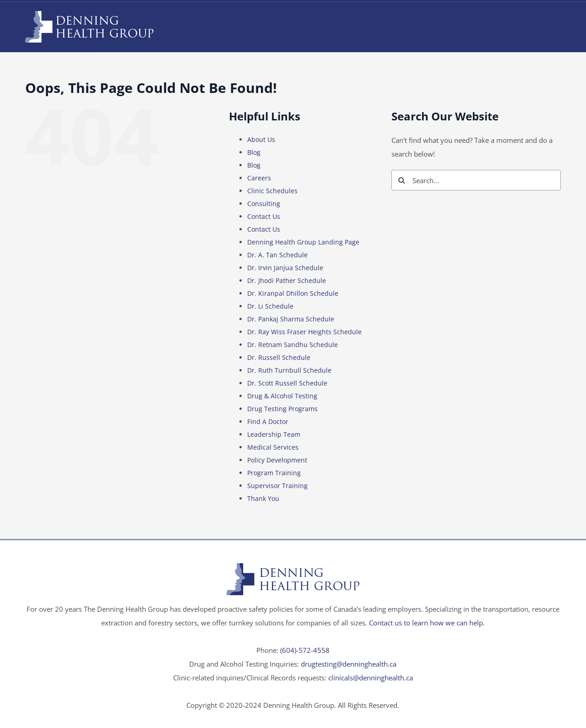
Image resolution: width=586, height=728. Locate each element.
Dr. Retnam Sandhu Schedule (293, 345)
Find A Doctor (268, 421)
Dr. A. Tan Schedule (277, 255)
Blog (254, 152)
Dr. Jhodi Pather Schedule (287, 280)
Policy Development (277, 460)
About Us (261, 139)
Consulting (264, 204)
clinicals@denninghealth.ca (371, 678)
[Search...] (476, 180)
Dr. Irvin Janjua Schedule (285, 268)
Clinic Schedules (272, 191)
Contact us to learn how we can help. (427, 623)
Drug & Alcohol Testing (282, 396)
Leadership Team (274, 434)
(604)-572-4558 (305, 650)
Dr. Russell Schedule (279, 357)
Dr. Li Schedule (270, 306)
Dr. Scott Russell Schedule (287, 383)
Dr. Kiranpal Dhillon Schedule (293, 293)
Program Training (274, 473)
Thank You (263, 498)
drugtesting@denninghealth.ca (349, 664)
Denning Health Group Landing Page (303, 242)
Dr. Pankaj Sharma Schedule (291, 319)
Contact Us (264, 216)
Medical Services (273, 447)
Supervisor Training (277, 486)
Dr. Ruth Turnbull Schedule (289, 370)
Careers (259, 178)
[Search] (402, 180)
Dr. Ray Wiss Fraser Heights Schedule (304, 332)
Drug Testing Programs (282, 409)
